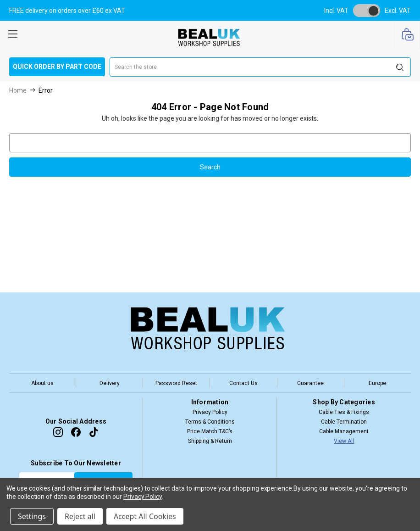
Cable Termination (344, 422)
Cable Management (344, 431)
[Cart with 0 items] (407, 35)
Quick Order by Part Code (57, 67)
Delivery (110, 383)
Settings (32, 516)
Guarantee (310, 383)
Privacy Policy (210, 412)
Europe (377, 383)
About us (42, 383)
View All (344, 441)
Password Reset (176, 383)
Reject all (80, 516)
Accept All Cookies (145, 516)
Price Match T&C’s (210, 431)
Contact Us (243, 383)
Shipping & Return (210, 441)
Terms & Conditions (210, 422)
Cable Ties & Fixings (344, 412)
